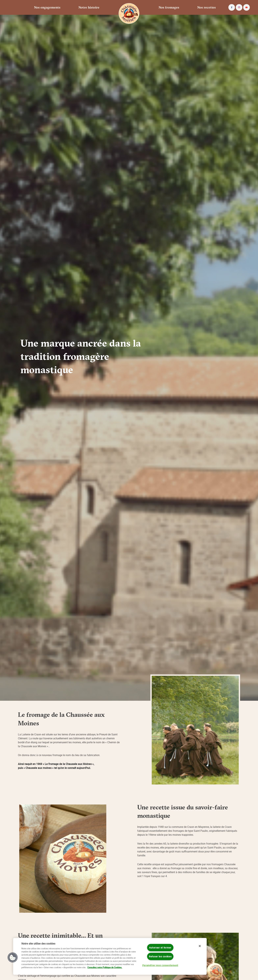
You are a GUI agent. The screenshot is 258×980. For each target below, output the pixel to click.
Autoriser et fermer (160, 948)
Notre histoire (89, 7)
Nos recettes (206, 7)
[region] (110, 956)
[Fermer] (200, 946)
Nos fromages (169, 7)
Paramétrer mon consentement (160, 965)
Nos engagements (47, 7)
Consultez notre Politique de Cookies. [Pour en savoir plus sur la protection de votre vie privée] (105, 967)
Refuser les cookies (160, 956)
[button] (13, 958)
